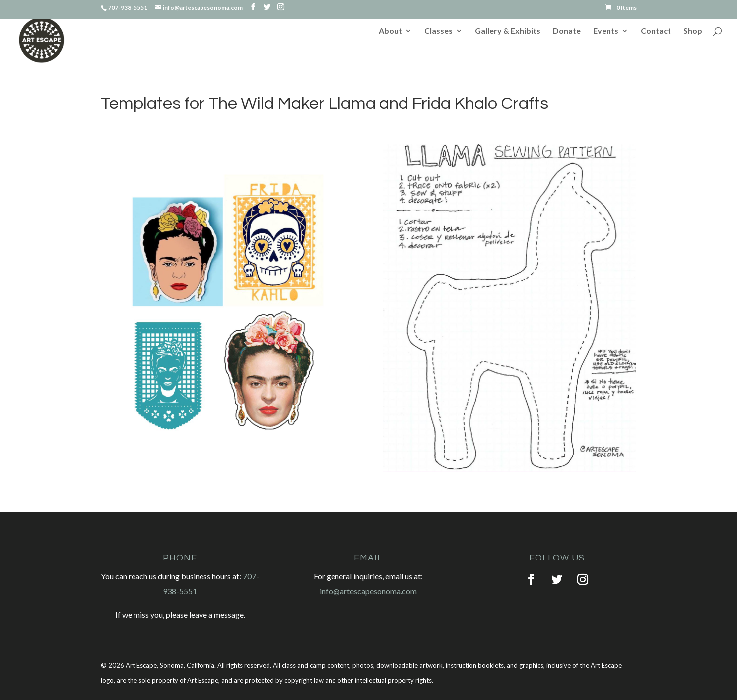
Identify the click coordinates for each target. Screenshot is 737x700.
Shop (693, 31)
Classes (438, 31)
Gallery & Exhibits (508, 31)
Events (606, 31)
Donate (567, 31)
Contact (656, 31)
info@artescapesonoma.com (368, 591)
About (390, 31)
